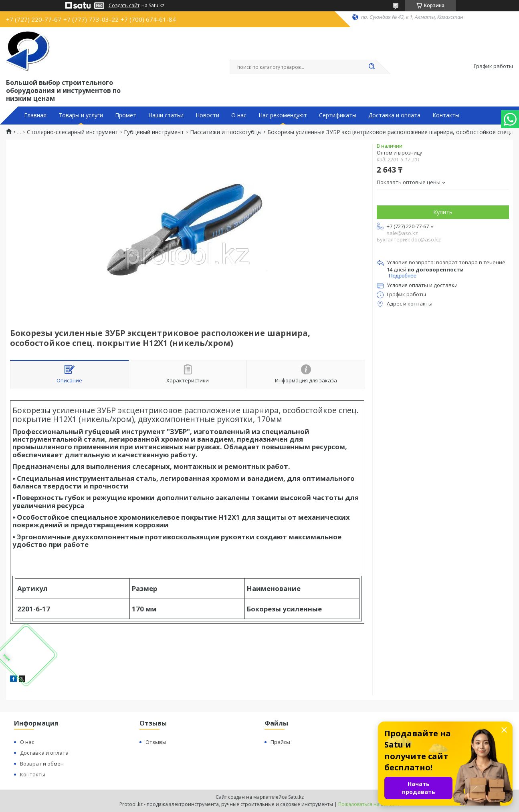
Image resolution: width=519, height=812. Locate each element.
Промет (126, 115)
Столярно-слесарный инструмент (73, 132)
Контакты (446, 115)
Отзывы (156, 742)
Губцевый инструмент (154, 132)
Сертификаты (338, 115)
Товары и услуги (81, 115)
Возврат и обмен (42, 764)
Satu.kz (296, 797)
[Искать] (372, 67)
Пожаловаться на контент (369, 804)
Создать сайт (124, 6)
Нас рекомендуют (283, 115)
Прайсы (280, 742)
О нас (239, 115)
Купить (443, 212)
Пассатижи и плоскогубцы (226, 132)
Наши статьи (166, 115)
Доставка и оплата (394, 115)
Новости (207, 115)
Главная (35, 115)
